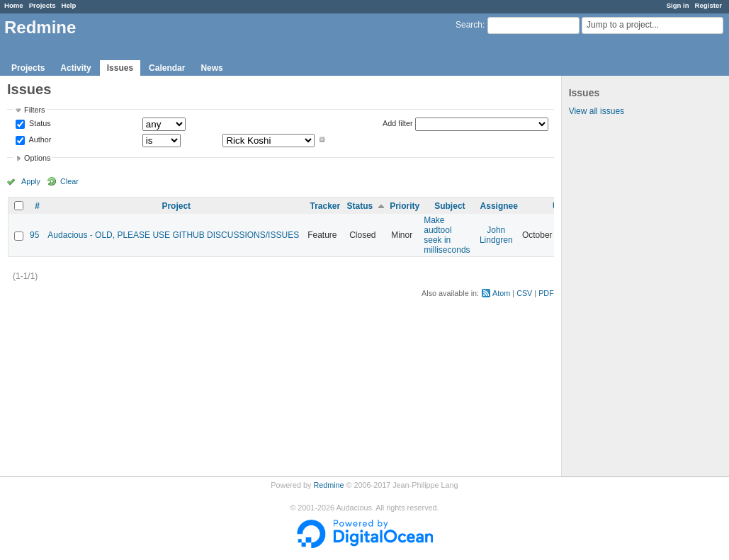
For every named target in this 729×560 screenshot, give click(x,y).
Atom (501, 293)
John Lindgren (496, 235)
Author (39, 139)
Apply (31, 181)
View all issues (597, 111)
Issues (120, 68)
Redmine (328, 485)
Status (39, 124)
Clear (69, 181)
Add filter (398, 123)
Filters (34, 110)
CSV (524, 293)
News (211, 68)
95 (34, 235)
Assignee (499, 206)
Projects (43, 5)
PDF (546, 293)
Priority (405, 206)
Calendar (167, 68)
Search (469, 25)
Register (708, 5)
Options (37, 158)
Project (176, 206)
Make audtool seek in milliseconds (447, 235)
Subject (450, 206)
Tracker (325, 206)
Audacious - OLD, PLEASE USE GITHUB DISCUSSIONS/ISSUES (173, 235)
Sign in (678, 5)
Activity (75, 68)
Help (69, 5)
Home (14, 5)
